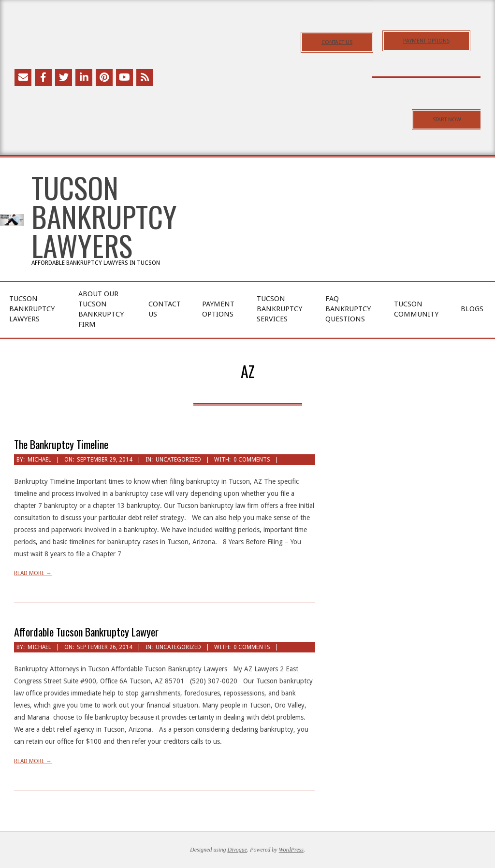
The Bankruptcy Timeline (61, 444)
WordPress (291, 850)
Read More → (33, 573)
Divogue (237, 850)
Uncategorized (178, 460)
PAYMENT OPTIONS (426, 41)
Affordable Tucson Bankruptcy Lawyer (86, 632)
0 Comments (252, 460)
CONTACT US (337, 42)
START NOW (447, 120)
